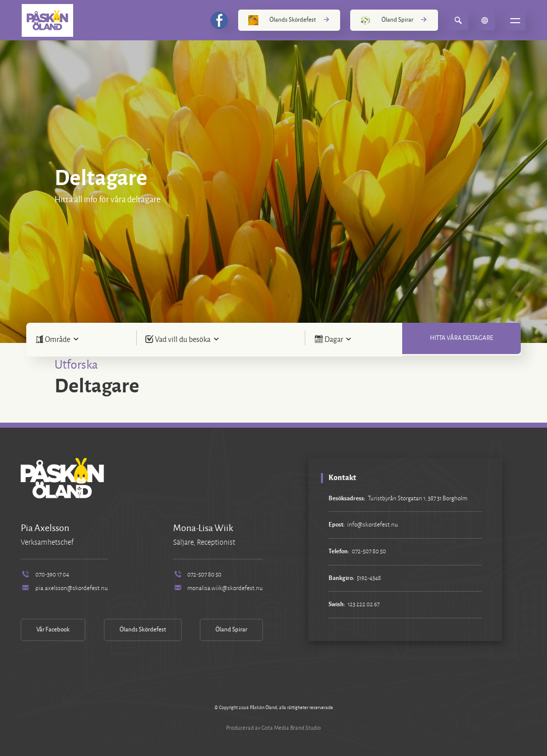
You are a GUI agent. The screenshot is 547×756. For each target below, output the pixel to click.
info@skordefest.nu (373, 525)
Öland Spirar (394, 20)
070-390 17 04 (45, 575)
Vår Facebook (53, 630)
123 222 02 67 (364, 604)
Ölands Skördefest (289, 20)
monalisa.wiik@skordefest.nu (218, 588)
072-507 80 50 (197, 575)
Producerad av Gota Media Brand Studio (273, 728)
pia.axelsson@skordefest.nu (64, 588)
